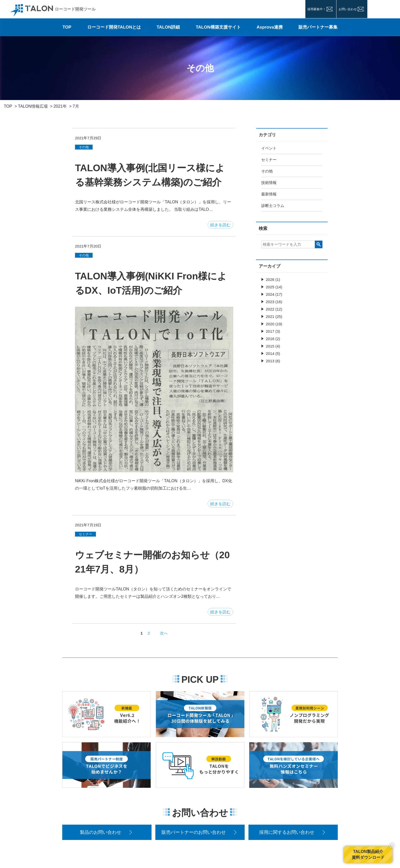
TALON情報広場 (33, 106)
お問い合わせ (348, 9)
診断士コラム (273, 206)
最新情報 (269, 194)
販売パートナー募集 (318, 27)
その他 (267, 171)
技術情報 (269, 183)
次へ (164, 633)
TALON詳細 (168, 27)
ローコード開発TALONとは (114, 27)
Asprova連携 (270, 27)
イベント (269, 148)
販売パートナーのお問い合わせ (194, 832)
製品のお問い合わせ (101, 832)
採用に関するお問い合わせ (287, 832)
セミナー (269, 160)
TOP (67, 27)
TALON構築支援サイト (218, 27)
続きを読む (220, 225)
